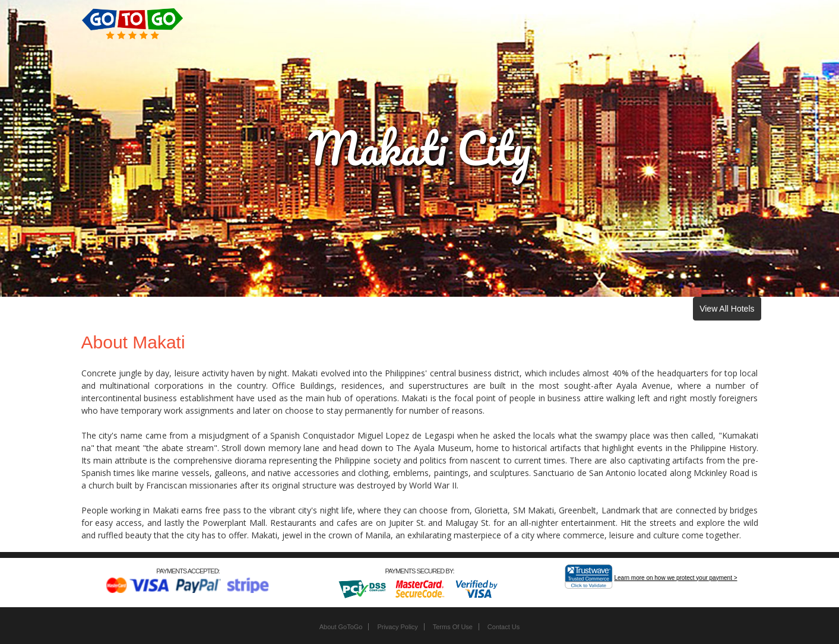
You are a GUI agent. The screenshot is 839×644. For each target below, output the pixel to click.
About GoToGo (341, 627)
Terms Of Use (453, 627)
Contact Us (504, 627)
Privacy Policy (397, 627)
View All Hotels (727, 309)
